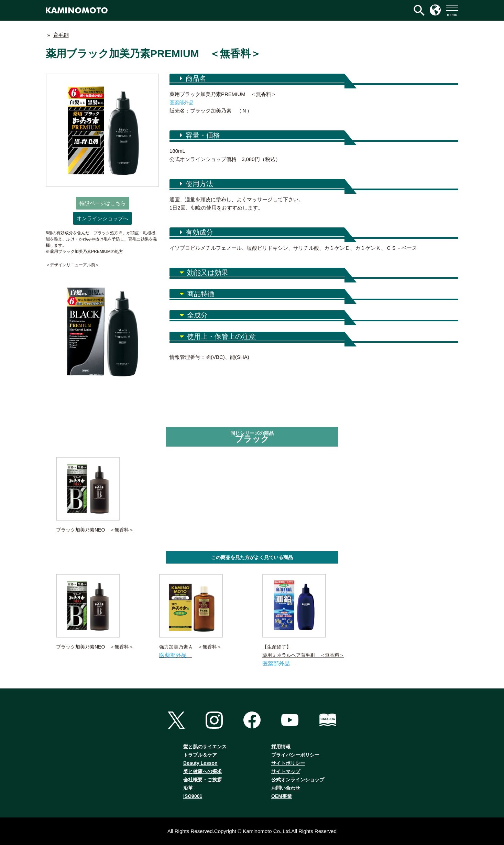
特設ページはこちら (103, 203)
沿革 (188, 788)
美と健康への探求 (202, 771)
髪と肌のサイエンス (205, 747)
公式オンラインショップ (298, 780)
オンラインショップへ (102, 218)
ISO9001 (193, 796)
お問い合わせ (286, 788)
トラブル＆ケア (200, 755)
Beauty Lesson (200, 763)
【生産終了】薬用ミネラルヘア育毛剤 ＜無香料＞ (304, 621)
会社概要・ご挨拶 (202, 780)
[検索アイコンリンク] (419, 10)
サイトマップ (286, 771)
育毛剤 (61, 35)
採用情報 (281, 747)
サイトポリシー (288, 763)
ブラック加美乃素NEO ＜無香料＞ (95, 495)
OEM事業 (282, 796)
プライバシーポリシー (295, 755)
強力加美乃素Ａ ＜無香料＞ (200, 617)
